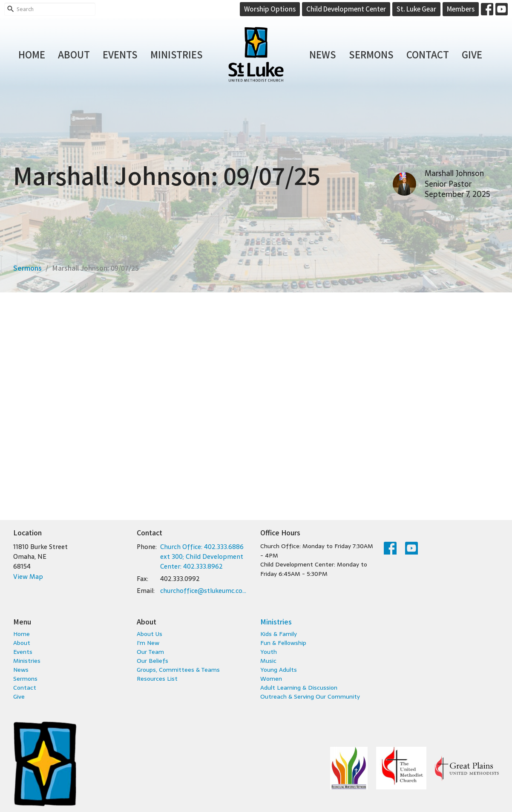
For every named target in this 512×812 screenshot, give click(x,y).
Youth (269, 652)
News (323, 54)
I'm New (148, 643)
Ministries (177, 54)
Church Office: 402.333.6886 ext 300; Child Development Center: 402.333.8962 (202, 557)
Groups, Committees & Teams (178, 670)
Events (120, 54)
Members (461, 9)
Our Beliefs (152, 661)
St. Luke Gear (416, 9)
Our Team (150, 652)
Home (32, 54)
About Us (150, 634)
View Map (28, 576)
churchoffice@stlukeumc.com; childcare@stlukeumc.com (206, 591)
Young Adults (279, 670)
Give (472, 54)
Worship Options (270, 9)
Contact (428, 54)
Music (268, 661)
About (74, 54)
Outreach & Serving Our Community (310, 696)
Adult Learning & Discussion (299, 688)
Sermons (371, 54)
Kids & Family (279, 634)
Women (271, 679)
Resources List (157, 679)
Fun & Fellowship (283, 643)
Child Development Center (346, 9)
